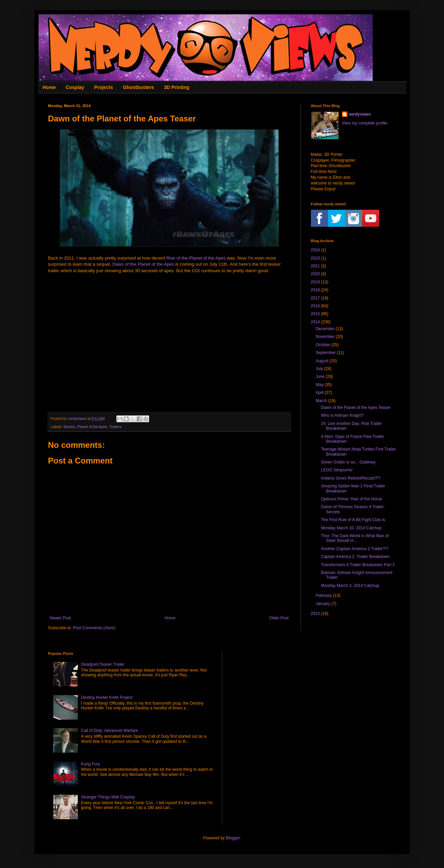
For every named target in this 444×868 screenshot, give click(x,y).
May (320, 385)
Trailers (115, 427)
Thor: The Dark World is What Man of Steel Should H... (355, 538)
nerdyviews (360, 114)
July (319, 369)
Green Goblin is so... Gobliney (348, 462)
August (322, 361)
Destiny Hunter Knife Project (107, 697)
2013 (316, 614)
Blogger (233, 838)
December (325, 329)
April (320, 393)
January (323, 604)
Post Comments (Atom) (94, 628)
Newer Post (60, 618)
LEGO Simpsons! (337, 470)
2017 (316, 298)
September (326, 353)
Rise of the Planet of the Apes (196, 258)
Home (49, 87)
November (325, 337)
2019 (316, 282)
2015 (316, 314)
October (323, 345)
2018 (316, 290)
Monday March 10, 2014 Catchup (351, 528)
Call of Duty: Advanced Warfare (109, 731)
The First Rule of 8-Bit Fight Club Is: (353, 520)
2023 (316, 258)
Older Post (279, 618)
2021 (316, 266)
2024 (316, 250)
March (321, 401)
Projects (104, 87)
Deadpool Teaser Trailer (103, 664)
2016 (316, 306)
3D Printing (177, 87)
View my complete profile (365, 123)
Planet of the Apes (92, 427)
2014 (316, 322)
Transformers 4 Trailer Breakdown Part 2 (358, 565)
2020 (316, 274)
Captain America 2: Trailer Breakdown (355, 557)
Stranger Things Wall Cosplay (108, 797)
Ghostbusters (138, 87)
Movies (69, 427)
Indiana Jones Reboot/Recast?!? (350, 478)
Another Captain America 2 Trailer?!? (354, 549)
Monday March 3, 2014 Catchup (350, 586)
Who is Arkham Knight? (342, 415)
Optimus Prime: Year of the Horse (351, 499)
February (324, 595)
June (320, 377)
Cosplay (75, 87)
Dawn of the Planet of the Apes (143, 264)
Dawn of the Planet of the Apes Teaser (356, 408)
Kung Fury (90, 764)
